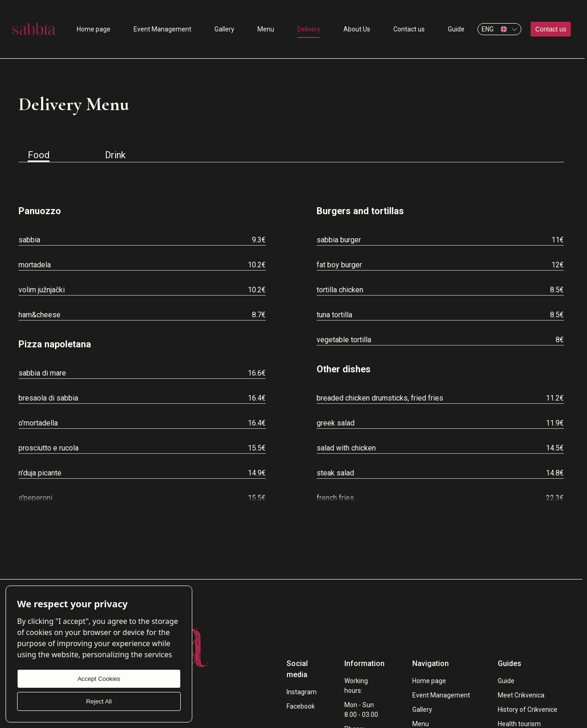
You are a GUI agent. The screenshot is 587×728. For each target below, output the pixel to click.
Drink (115, 155)
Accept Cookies (99, 679)
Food (39, 156)
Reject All (99, 701)
